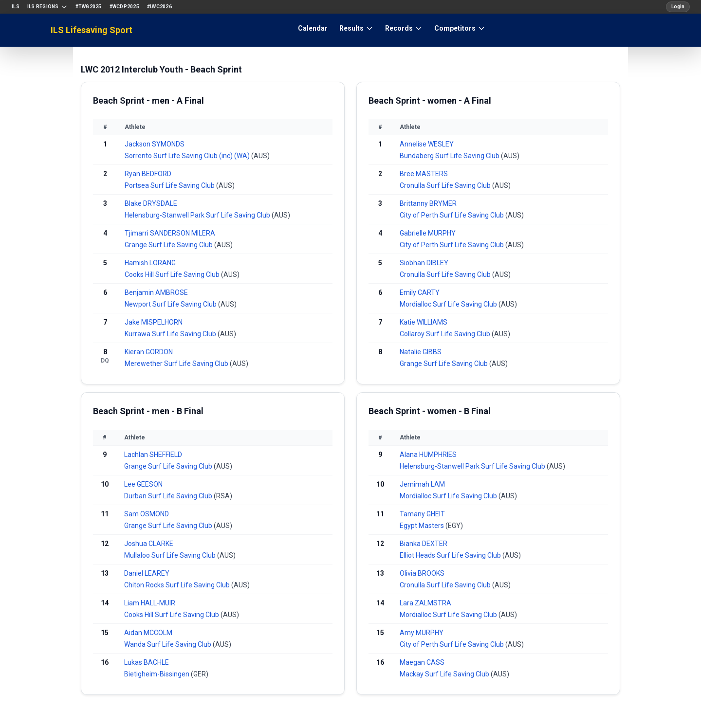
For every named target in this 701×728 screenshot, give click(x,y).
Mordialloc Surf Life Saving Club (449, 304)
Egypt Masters (423, 526)
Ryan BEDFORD (148, 174)
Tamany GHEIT (422, 514)
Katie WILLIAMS (424, 322)
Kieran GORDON (149, 352)
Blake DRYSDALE (151, 203)
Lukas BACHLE (147, 662)
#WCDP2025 (124, 7)
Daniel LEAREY (147, 573)
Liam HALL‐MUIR (150, 603)
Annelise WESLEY (427, 144)
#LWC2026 (159, 7)
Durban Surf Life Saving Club (169, 496)
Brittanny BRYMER (428, 203)
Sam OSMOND (147, 514)
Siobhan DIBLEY (424, 263)
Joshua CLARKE (149, 544)
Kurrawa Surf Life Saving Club (171, 334)
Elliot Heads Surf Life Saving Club (451, 555)
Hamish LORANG (150, 263)
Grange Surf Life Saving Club (169, 245)
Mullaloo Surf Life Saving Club (171, 555)
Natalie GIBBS (421, 352)
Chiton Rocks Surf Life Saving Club (178, 585)
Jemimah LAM (422, 484)
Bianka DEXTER (424, 544)
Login (678, 7)
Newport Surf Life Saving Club (171, 304)
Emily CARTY (420, 292)
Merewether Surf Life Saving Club (177, 364)
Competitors (460, 28)
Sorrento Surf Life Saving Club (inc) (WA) (188, 156)
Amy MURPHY (422, 633)
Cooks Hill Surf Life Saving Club (173, 274)
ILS (16, 7)
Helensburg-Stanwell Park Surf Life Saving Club (198, 215)
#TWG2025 (89, 7)
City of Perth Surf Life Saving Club (452, 215)
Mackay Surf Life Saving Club (445, 674)
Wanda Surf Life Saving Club (168, 644)
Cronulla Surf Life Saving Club (446, 185)
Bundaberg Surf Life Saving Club (450, 156)
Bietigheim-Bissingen (157, 674)
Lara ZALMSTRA (425, 603)
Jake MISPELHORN (154, 322)
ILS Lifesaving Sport (92, 30)
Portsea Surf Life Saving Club (170, 185)
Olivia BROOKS (422, 573)
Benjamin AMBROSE (156, 292)
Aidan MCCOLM (148, 633)
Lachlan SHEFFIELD (153, 455)
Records (404, 28)
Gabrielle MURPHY (428, 233)
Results (356, 28)
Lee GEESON (143, 484)
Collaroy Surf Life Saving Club (446, 334)
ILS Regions (47, 7)
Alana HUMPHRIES (428, 455)
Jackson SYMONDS (155, 144)
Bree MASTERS (424, 174)
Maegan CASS (422, 662)
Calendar (313, 28)
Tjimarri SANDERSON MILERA (170, 233)
